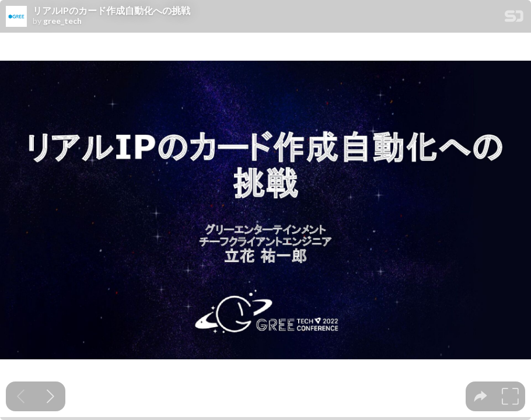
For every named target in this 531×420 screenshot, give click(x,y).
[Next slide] (50, 396)
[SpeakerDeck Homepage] (514, 18)
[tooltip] (481, 396)
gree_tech (62, 21)
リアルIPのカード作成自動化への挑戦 (111, 10)
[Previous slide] (21, 396)
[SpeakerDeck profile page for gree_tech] (16, 17)
